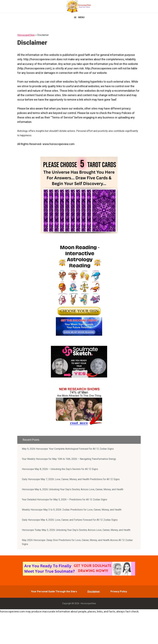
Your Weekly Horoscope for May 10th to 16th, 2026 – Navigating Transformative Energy (69, 459)
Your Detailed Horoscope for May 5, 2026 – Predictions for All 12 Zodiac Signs (64, 500)
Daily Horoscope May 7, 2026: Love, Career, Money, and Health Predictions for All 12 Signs (71, 479)
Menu (81, 17)
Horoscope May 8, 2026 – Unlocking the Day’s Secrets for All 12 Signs (60, 469)
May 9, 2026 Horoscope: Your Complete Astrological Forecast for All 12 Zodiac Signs (68, 449)
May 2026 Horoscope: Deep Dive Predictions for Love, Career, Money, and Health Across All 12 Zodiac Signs (77, 542)
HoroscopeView (79, 6)
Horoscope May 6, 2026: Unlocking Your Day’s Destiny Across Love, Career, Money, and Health (73, 489)
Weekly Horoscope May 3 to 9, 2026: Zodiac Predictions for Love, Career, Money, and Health (72, 510)
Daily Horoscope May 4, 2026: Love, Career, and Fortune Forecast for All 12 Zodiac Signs (70, 520)
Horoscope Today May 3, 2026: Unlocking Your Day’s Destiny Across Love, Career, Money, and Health (76, 530)
